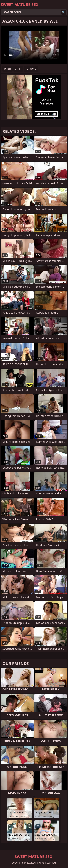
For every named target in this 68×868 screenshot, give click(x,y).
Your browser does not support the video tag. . (34, 45)
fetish (8, 69)
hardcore (31, 69)
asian (18, 69)
